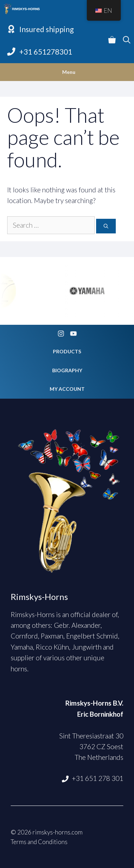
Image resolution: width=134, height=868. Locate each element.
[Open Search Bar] (127, 40)
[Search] (106, 226)
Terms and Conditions (39, 842)
